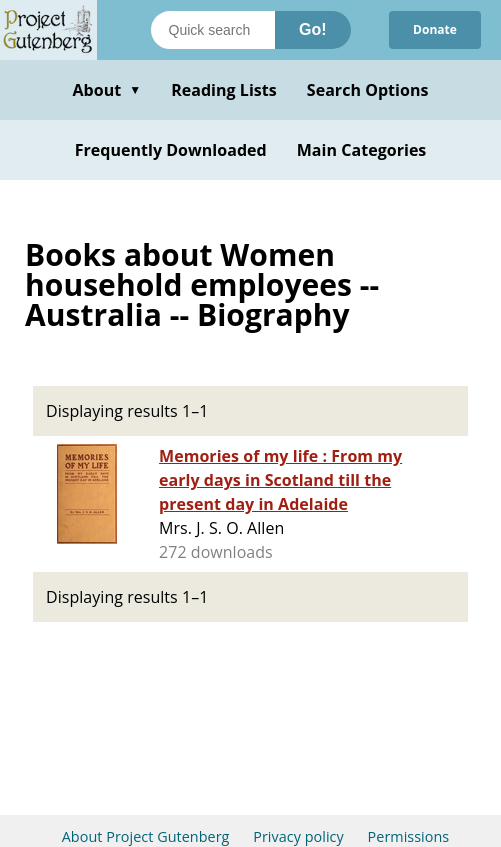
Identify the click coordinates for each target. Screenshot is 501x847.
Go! (313, 29)
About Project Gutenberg (146, 836)
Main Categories (362, 150)
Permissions (409, 836)
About (106, 90)
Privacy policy (298, 836)
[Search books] (213, 30)
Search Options (368, 90)
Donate (435, 29)
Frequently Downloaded (171, 150)
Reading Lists (224, 90)
